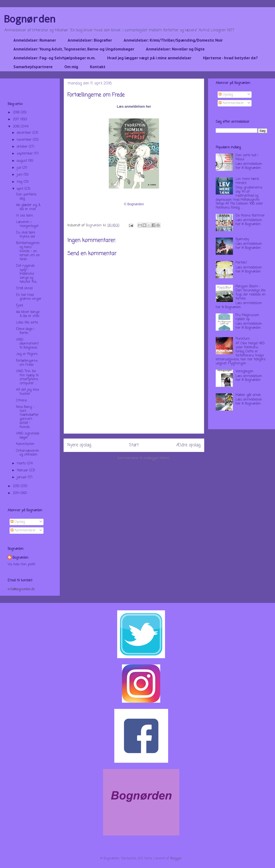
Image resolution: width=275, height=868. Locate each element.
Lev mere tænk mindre (247, 181)
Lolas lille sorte (27, 323)
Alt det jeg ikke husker (27, 392)
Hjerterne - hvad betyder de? (230, 58)
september (25, 154)
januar (22, 477)
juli (19, 168)
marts (22, 464)
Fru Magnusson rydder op (247, 317)
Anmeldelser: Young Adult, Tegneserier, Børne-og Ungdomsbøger (74, 49)
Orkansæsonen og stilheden (28, 453)
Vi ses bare (24, 216)
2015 (17, 486)
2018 (17, 113)
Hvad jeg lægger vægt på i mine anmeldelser (149, 58)
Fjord (19, 306)
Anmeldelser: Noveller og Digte (175, 49)
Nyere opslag (79, 445)
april (21, 189)
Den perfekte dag (26, 197)
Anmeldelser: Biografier (90, 40)
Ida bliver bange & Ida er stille (28, 314)
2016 (17, 127)
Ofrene (21, 401)
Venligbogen (245, 371)
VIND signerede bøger (28, 436)
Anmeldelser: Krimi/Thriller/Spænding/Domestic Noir (173, 40)
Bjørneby (242, 239)
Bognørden (30, 19)
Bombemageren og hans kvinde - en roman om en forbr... (28, 251)
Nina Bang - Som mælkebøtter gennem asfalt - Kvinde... (27, 417)
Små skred (24, 288)
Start (134, 445)
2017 (17, 120)
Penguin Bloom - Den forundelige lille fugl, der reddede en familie (251, 292)
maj (20, 182)
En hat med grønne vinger (29, 297)
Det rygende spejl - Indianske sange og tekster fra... (27, 274)
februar (23, 470)
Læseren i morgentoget (27, 224)
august (22, 161)
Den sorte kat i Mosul (247, 157)
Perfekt (241, 263)
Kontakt (98, 67)
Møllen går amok (248, 395)
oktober (23, 147)
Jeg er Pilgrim (27, 354)
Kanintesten (25, 444)
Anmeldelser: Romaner (35, 40)
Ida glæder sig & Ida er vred (28, 207)
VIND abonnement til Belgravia (27, 344)
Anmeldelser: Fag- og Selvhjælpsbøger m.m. (54, 58)
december (25, 133)
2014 (17, 493)
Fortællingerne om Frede (27, 363)
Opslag (18, 522)
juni (20, 175)
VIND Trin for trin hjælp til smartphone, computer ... (27, 377)
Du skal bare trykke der (26, 235)
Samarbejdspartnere (33, 67)
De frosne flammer (250, 216)
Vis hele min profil (21, 565)
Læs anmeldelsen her (134, 106)
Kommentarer (23, 531)
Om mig (71, 67)
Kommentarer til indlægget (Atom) (143, 458)
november (25, 140)
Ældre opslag (188, 445)
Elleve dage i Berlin (25, 331)
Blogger (176, 859)
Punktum (243, 339)
